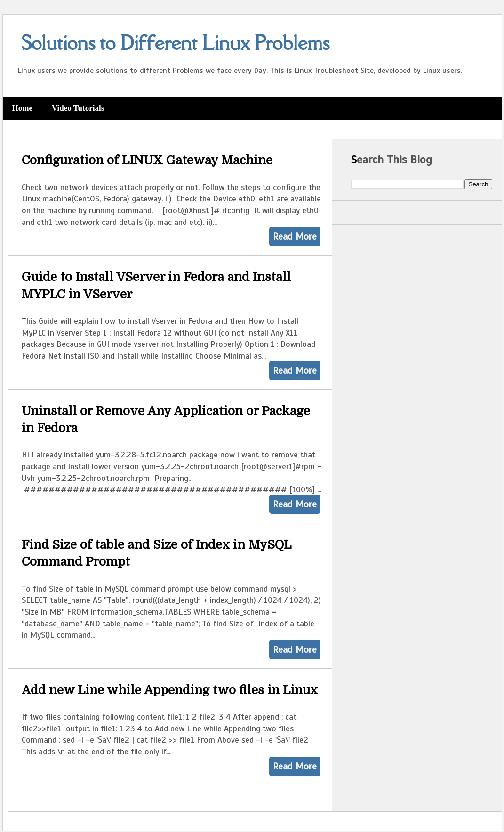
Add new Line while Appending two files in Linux (170, 690)
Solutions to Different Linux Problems (176, 43)
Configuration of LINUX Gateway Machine (147, 160)
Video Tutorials (78, 108)
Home (22, 108)
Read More (295, 236)
